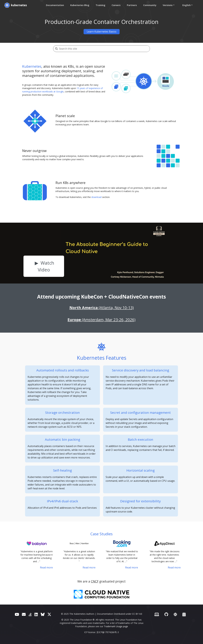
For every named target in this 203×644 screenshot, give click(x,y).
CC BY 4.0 (137, 614)
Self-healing (62, 470)
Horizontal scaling (141, 470)
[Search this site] (104, 49)
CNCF (95, 581)
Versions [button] (167, 5)
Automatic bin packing (62, 439)
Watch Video (46, 266)
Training (100, 5)
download (96, 197)
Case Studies (101, 534)
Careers (116, 5)
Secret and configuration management (141, 412)
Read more (46, 567)
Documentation (55, 5)
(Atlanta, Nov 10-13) (102, 308)
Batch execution (141, 439)
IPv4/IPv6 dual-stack (62, 501)
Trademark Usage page (116, 626)
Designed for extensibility (140, 501)
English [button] (186, 5)
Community (149, 5)
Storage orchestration (62, 412)
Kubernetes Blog (79, 5)
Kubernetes (32, 66)
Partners (132, 5)
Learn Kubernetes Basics (102, 32)
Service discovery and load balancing (141, 370)
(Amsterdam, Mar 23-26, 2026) (101, 320)
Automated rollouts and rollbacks (63, 370)
